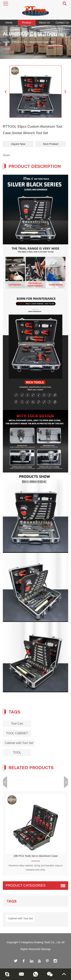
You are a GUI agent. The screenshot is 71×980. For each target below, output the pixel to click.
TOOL (17, 753)
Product (27, 23)
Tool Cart (17, 724)
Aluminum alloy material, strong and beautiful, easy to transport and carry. (35, 868)
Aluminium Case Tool (42, 42)
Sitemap (46, 949)
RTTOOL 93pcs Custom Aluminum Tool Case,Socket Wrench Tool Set (35, 46)
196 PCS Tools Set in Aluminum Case (36, 856)
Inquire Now (18, 144)
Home (9, 23)
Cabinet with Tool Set (19, 743)
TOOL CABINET (17, 733)
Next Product (51, 144)
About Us (44, 23)
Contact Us (62, 23)
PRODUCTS (20, 42)
